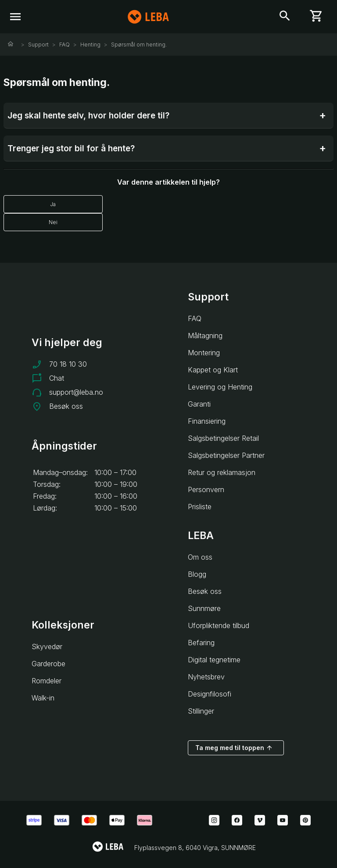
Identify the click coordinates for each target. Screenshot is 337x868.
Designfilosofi (210, 694)
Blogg (197, 574)
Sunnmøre (204, 608)
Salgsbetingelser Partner (226, 455)
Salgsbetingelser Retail (223, 438)
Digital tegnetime (214, 660)
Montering (204, 353)
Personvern (206, 489)
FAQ (65, 45)
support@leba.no (76, 392)
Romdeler (47, 681)
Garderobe (48, 664)
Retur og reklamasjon (222, 472)
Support (38, 45)
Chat (57, 378)
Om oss (200, 557)
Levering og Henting (220, 387)
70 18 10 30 (68, 364)
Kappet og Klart (213, 370)
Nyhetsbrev (206, 677)
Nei (53, 222)
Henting (90, 45)
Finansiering (207, 421)
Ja (53, 204)
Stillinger (201, 711)
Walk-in (43, 698)
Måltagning (205, 336)
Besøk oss (66, 406)
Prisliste (200, 507)
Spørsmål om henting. (139, 45)
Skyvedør (47, 647)
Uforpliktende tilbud (219, 625)
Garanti (199, 404)
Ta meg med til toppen (234, 748)
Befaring (201, 643)
